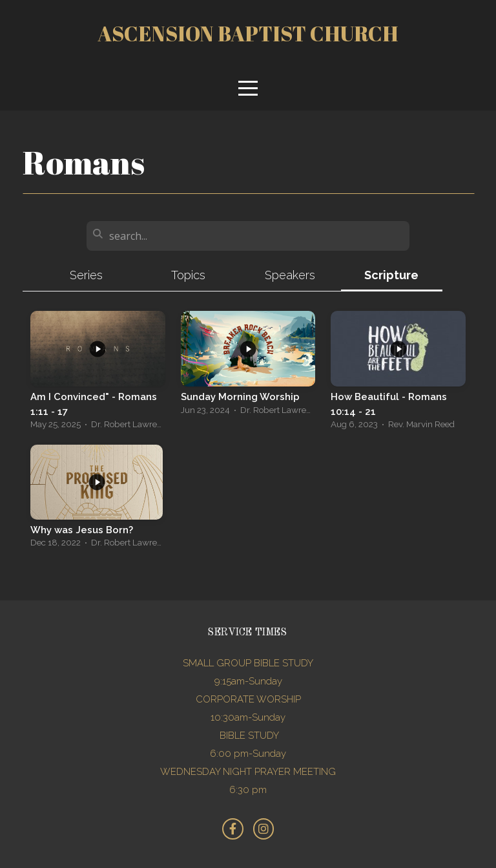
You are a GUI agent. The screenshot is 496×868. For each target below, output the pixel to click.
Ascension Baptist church (248, 33)
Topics (188, 275)
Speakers (290, 275)
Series (86, 275)
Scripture (391, 275)
